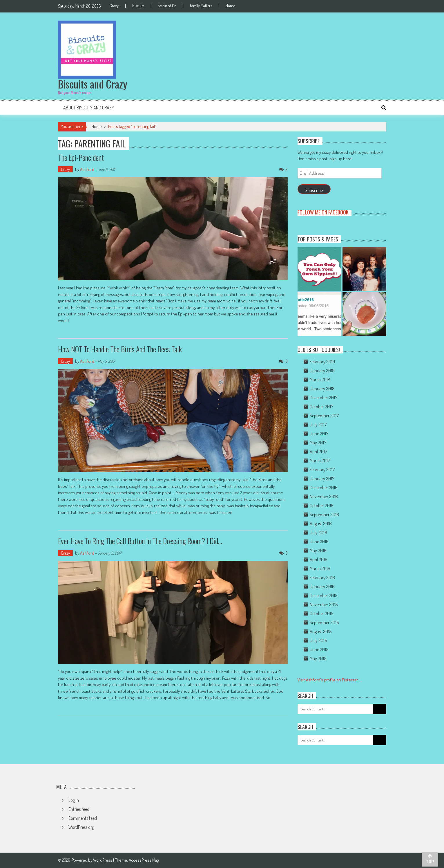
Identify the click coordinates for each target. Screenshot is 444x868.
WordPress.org (81, 827)
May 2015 (318, 658)
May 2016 (318, 551)
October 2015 (321, 613)
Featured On (167, 6)
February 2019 (322, 362)
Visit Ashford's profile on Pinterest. (328, 680)
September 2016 (324, 515)
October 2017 (321, 407)
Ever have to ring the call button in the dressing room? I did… (140, 541)
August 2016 (321, 524)
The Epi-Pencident (81, 157)
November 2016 (324, 497)
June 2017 (319, 434)
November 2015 (324, 604)
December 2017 (324, 398)
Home (230, 6)
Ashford (87, 169)
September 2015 (324, 622)
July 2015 (318, 640)
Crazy (114, 6)
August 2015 (321, 631)
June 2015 (319, 649)
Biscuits (138, 6)
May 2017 (318, 443)
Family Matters (201, 6)
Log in (74, 800)
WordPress (103, 860)
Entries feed (79, 809)
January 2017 (322, 479)
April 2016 (319, 560)
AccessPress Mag (144, 860)
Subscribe (314, 190)
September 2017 (324, 416)
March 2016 (320, 569)
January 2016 (322, 587)
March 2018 (320, 380)
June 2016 (319, 542)
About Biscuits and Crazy (89, 108)
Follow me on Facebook (323, 212)
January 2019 (322, 371)
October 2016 (322, 506)
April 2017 (318, 452)
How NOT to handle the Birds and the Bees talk (120, 349)
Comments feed (83, 818)
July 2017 (318, 425)
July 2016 (318, 533)
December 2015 (324, 595)
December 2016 (324, 488)
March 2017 (320, 461)
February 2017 (322, 470)
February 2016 (322, 578)
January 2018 (322, 389)
